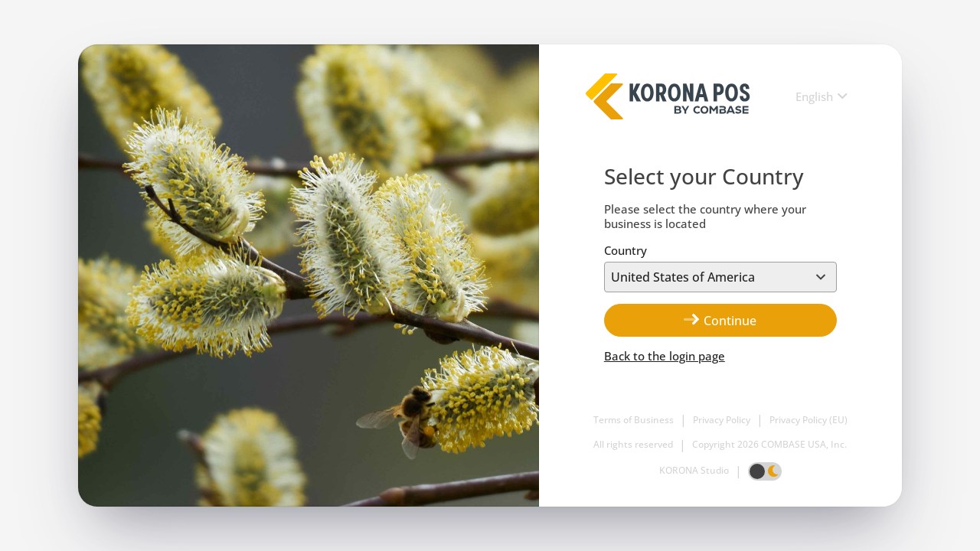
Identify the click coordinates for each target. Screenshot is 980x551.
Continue (720, 320)
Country (626, 251)
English (814, 97)
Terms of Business (634, 420)
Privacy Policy (722, 420)
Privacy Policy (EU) (808, 420)
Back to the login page (665, 356)
